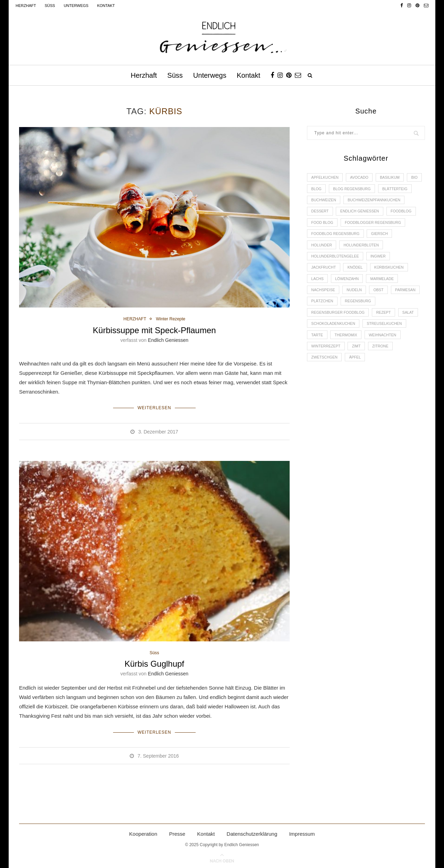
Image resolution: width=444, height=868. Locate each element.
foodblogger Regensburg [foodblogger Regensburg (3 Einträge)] (375, 237)
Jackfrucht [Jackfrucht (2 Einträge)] (324, 285)
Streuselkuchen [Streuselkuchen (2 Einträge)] (387, 344)
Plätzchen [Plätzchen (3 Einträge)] (356, 320)
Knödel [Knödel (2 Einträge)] (357, 285)
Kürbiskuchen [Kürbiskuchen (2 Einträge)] (392, 285)
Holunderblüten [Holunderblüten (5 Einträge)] (363, 261)
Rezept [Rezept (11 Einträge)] (386, 332)
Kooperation (143, 832)
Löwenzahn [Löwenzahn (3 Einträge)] (349, 296)
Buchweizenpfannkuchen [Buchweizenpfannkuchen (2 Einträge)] (339, 213)
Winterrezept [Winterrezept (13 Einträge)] (327, 368)
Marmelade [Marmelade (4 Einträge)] (385, 296)
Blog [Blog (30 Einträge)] (336, 189)
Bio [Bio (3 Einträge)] (315, 189)
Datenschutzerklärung (252, 832)
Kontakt (106, 6)
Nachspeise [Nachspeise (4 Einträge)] (324, 308)
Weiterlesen (154, 407)
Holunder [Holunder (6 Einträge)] (322, 261)
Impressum (302, 832)
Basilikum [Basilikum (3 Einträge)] (393, 178)
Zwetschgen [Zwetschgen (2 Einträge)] (325, 379)
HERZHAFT (134, 319)
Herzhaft (26, 6)
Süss (50, 6)
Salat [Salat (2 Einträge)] (412, 332)
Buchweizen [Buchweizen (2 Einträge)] (362, 201)
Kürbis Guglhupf (154, 663)
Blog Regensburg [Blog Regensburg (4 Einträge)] (373, 189)
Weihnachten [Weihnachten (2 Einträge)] (386, 356)
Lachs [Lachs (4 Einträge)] (318, 296)
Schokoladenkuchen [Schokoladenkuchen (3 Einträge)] (334, 344)
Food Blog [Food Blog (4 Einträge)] (323, 237)
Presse (177, 832)
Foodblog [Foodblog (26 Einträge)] (375, 225)
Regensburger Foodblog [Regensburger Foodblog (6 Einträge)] (339, 332)
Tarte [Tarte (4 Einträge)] (318, 356)
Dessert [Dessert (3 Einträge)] (387, 213)
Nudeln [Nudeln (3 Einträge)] (356, 308)
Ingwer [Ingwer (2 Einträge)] (381, 273)
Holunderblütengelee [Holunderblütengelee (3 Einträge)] (336, 273)
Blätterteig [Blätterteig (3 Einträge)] (325, 201)
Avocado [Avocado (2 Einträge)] (361, 178)
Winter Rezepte (171, 319)
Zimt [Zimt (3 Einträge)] (358, 368)
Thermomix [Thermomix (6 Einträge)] (347, 356)
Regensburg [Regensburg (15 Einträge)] (393, 320)
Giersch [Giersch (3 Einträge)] (382, 249)
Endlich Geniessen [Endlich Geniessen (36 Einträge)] (332, 225)
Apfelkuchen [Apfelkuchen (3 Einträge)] (326, 178)
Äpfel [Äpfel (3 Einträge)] (357, 379)
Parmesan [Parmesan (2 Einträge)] (322, 320)
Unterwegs (76, 6)
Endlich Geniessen (168, 340)
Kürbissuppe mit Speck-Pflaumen (155, 330)
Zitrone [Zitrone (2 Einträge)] (383, 368)
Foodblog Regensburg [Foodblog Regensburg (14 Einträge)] (336, 249)
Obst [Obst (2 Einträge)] (382, 308)
